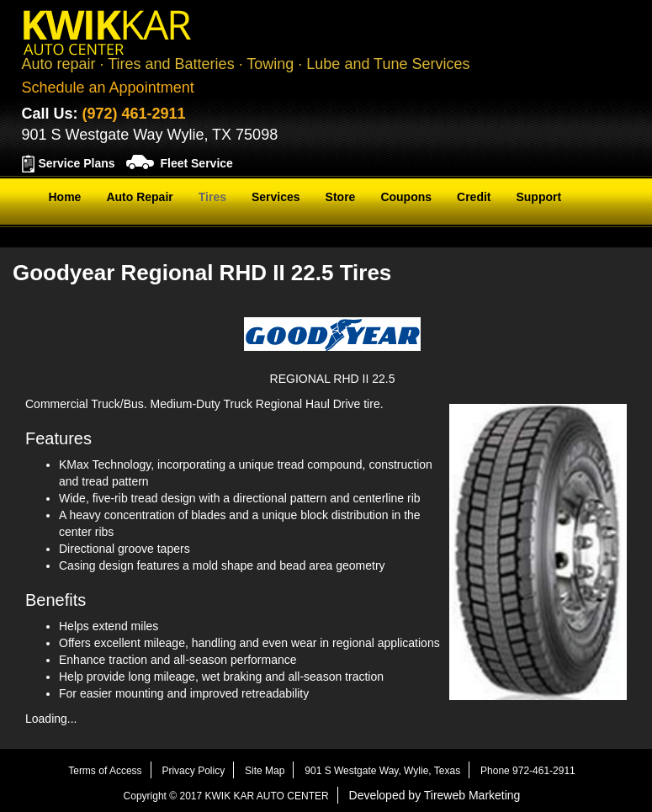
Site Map (265, 771)
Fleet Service (196, 163)
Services (276, 197)
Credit (474, 197)
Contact (71, 239)
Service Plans (77, 163)
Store (341, 197)
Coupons (406, 197)
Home (65, 197)
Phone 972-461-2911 (528, 771)
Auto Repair (139, 197)
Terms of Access (105, 771)
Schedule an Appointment (108, 88)
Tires (212, 197)
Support (538, 197)
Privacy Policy (193, 771)
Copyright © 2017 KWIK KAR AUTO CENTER (226, 796)
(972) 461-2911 (134, 114)
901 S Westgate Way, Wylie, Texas (382, 771)
